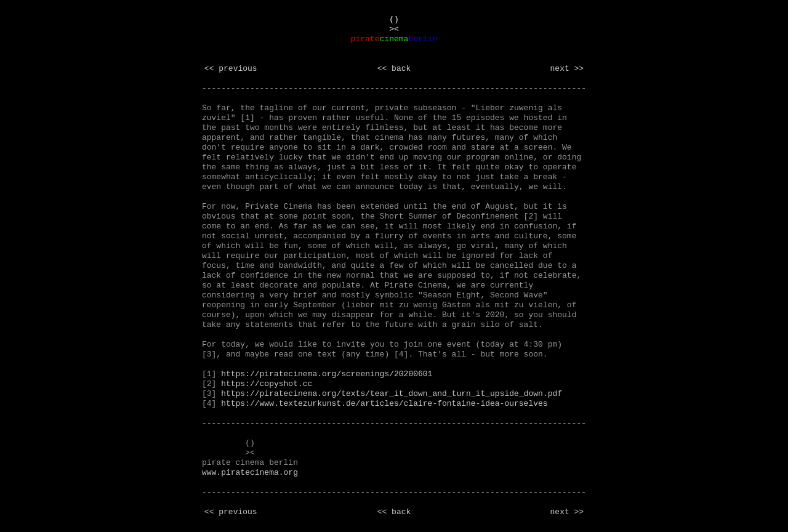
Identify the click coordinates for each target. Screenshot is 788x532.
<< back (394, 69)
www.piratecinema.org (250, 473)
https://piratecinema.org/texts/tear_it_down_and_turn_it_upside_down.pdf (392, 394)
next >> (567, 69)
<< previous (231, 69)
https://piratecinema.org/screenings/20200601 (327, 374)
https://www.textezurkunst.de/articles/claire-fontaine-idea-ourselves (384, 404)
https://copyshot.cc (267, 384)
